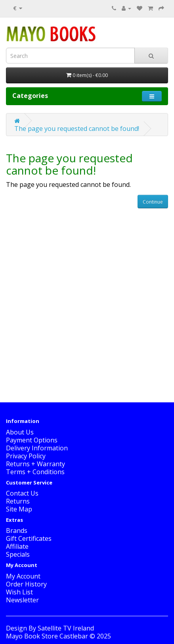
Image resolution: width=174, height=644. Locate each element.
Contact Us (22, 493)
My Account (23, 576)
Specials (18, 554)
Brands (17, 531)
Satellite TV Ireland (66, 628)
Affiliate (17, 546)
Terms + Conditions (35, 472)
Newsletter (22, 600)
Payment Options (32, 440)
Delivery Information (37, 448)
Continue (153, 202)
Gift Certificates (29, 538)
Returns (18, 501)
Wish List (19, 592)
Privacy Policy (26, 456)
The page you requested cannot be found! (77, 129)
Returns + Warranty (35, 464)
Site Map (19, 509)
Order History (26, 584)
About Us (20, 432)
